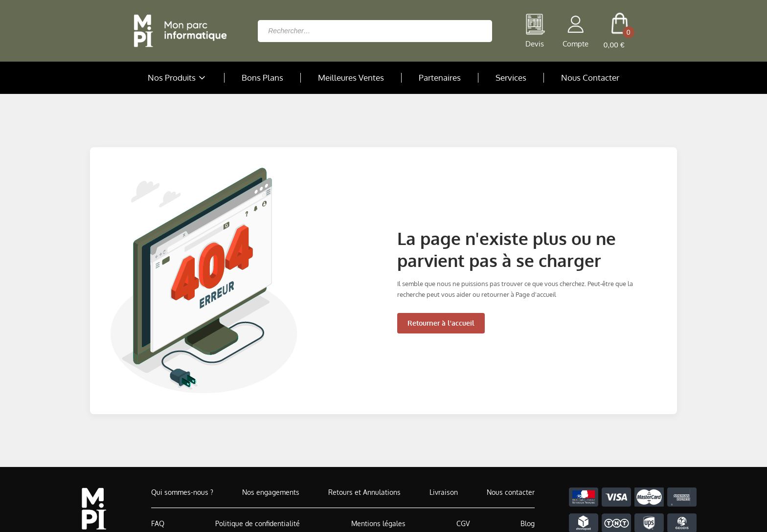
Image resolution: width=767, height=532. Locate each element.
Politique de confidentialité (258, 523)
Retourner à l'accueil (441, 323)
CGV (463, 523)
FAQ (158, 523)
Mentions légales (378, 523)
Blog (528, 523)
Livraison (444, 492)
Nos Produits (178, 78)
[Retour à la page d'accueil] (178, 31)
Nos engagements (271, 492)
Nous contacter (511, 492)
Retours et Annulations (364, 492)
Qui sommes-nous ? (182, 492)
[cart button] (620, 31)
